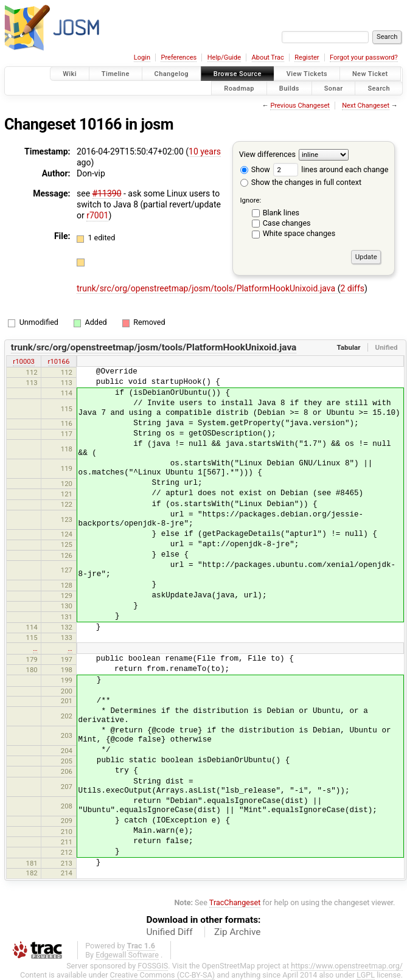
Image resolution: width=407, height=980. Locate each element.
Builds (289, 88)
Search (379, 88)
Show (255, 169)
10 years (205, 151)
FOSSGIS (153, 966)
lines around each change (331, 169)
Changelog (172, 74)
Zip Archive (237, 932)
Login (142, 57)
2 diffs (352, 288)
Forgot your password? (364, 57)
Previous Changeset (300, 106)
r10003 (24, 361)
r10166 (59, 361)
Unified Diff (170, 932)
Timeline (116, 74)
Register (307, 57)
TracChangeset (235, 902)
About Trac (268, 57)
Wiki (70, 74)
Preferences (179, 57)
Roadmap (239, 88)
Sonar (334, 88)
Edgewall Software (127, 955)
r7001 (97, 215)
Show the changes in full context (301, 182)
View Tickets (307, 74)
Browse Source (238, 74)
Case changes (287, 223)
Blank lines (281, 213)
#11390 (107, 193)
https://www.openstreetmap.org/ (347, 966)
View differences (267, 154)
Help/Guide (224, 57)
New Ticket (370, 74)
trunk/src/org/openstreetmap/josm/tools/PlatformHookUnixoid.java (207, 288)
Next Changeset (366, 106)
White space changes (299, 233)
